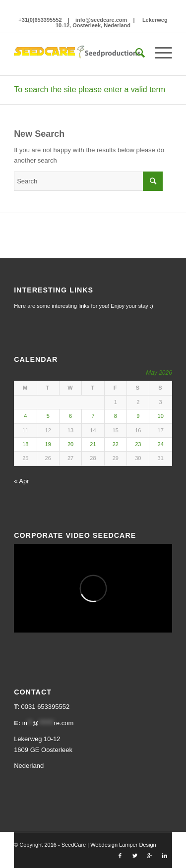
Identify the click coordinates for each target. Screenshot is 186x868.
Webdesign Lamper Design (123, 845)
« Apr (21, 481)
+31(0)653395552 (40, 20)
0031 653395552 (46, 707)
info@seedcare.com (101, 20)
